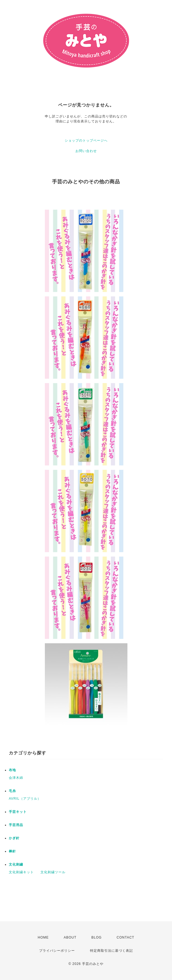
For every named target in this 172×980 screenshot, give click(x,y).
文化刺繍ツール (53, 872)
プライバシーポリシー (57, 951)
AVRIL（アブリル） (25, 799)
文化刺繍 (16, 864)
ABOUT (70, 937)
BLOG (96, 937)
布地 (12, 770)
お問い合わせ (86, 151)
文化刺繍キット (21, 872)
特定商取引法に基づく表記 (111, 951)
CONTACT (125, 937)
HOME (43, 937)
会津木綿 (16, 778)
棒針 (12, 851)
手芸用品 (16, 825)
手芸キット (18, 812)
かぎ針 (14, 838)
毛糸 (12, 791)
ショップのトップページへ (86, 141)
